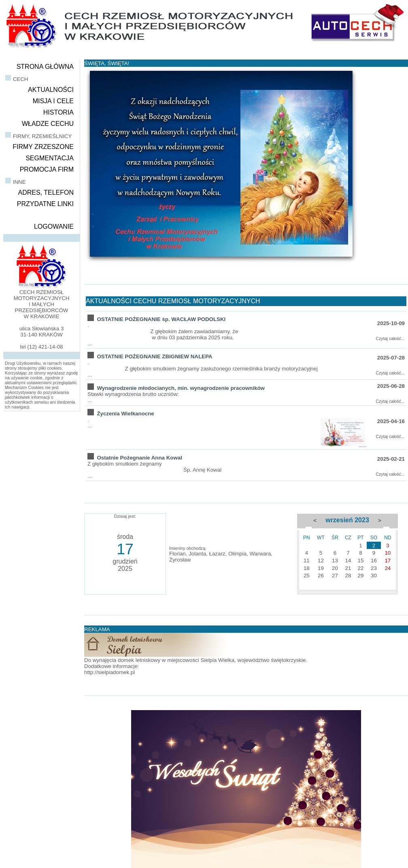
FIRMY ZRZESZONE (43, 147)
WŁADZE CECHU (48, 124)
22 (361, 568)
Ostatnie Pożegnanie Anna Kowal (139, 458)
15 (361, 561)
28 (348, 575)
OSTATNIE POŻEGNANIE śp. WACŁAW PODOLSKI (161, 319)
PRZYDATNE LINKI (45, 204)
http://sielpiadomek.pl (109, 672)
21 (348, 568)
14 (348, 561)
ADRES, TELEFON (46, 193)
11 (307, 561)
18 (307, 568)
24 (388, 568)
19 (321, 568)
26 (321, 575)
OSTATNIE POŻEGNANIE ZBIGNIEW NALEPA (154, 356)
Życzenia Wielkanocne (125, 414)
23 (374, 568)
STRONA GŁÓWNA (45, 67)
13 (335, 561)
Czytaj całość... (390, 338)
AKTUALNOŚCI (51, 90)
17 (388, 561)
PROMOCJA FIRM (47, 169)
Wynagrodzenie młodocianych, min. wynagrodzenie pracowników (181, 388)
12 (321, 561)
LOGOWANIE (54, 227)
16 (374, 561)
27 (335, 575)
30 (374, 575)
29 (361, 575)
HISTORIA (58, 112)
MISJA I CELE (53, 101)
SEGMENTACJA (50, 158)
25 (307, 575)
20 (335, 568)
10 (388, 553)
